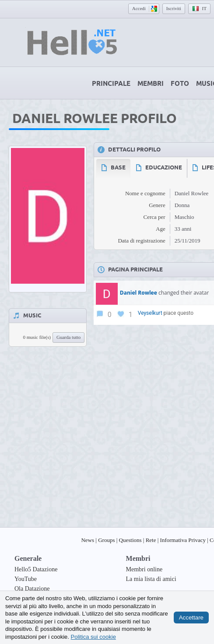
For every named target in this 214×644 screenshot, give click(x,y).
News (88, 540)
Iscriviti (174, 8)
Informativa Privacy (183, 540)
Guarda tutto (68, 337)
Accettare (191, 618)
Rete (151, 540)
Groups (106, 540)
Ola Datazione (32, 589)
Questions (130, 540)
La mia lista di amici (151, 579)
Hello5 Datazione (36, 569)
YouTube (26, 579)
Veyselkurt (150, 313)
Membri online (144, 569)
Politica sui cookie (93, 636)
